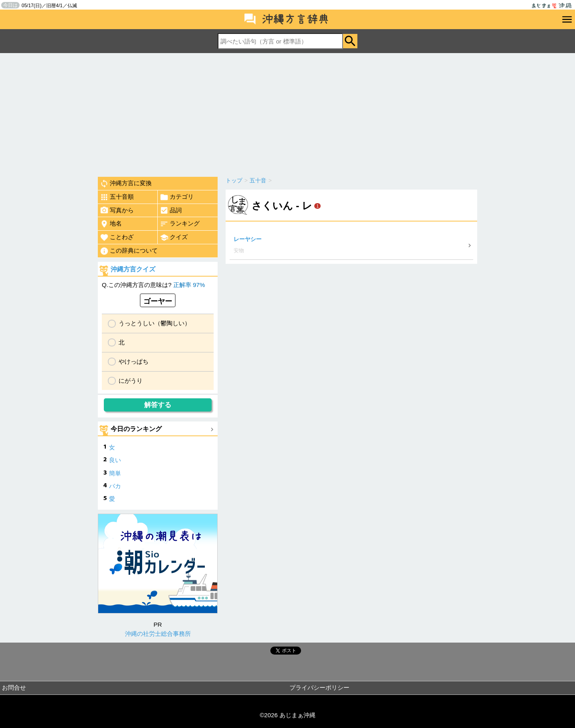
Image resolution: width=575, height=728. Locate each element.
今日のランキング (136, 429)
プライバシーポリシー (319, 687)
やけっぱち (134, 361)
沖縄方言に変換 (126, 184)
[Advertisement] (287, 113)
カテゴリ (177, 197)
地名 (111, 224)
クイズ (174, 237)
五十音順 (117, 197)
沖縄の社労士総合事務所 (158, 634)
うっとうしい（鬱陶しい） (155, 323)
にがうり (131, 381)
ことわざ (117, 237)
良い (115, 460)
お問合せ (14, 687)
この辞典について (129, 251)
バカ (115, 486)
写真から (117, 210)
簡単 (115, 473)
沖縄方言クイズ (133, 269)
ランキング (180, 224)
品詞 (171, 210)
